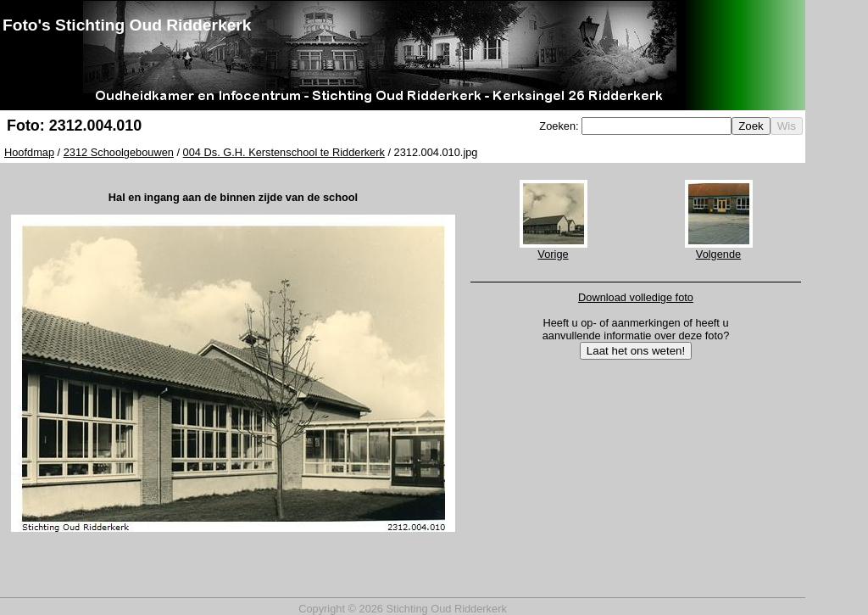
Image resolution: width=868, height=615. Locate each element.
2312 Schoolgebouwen (119, 152)
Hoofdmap (29, 152)
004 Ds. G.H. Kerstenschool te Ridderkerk (284, 152)
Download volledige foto (636, 297)
